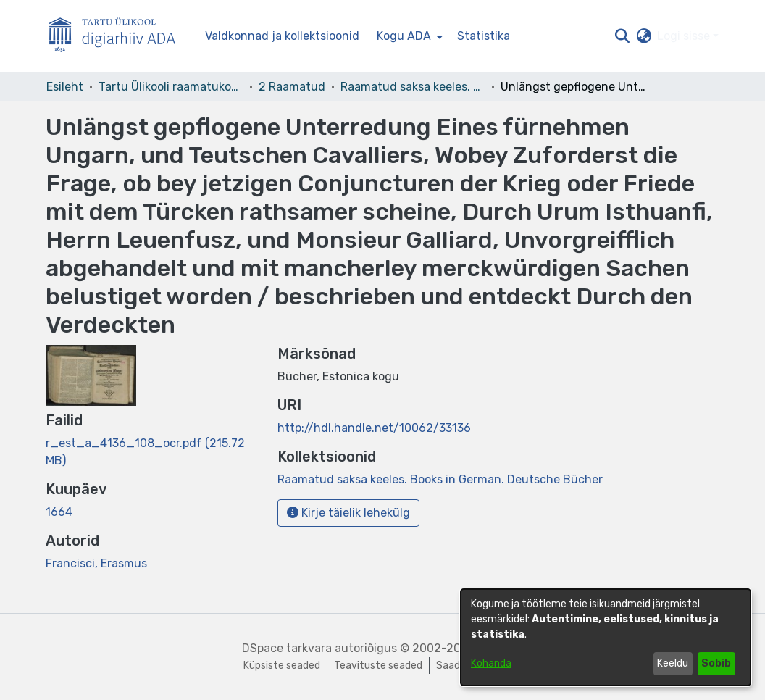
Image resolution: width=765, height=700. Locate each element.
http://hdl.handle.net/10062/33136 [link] (374, 428)
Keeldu (673, 663)
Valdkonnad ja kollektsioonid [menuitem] (282, 36)
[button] (622, 36)
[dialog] (606, 637)
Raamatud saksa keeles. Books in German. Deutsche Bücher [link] (413, 87)
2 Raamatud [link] (292, 87)
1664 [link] (59, 512)
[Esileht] (118, 37)
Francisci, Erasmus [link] (96, 563)
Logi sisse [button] (685, 36)
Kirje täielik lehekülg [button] (348, 513)
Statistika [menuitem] (484, 36)
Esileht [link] (65, 87)
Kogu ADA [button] (404, 36)
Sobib (716, 663)
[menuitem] (408, 36)
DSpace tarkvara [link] (287, 648)
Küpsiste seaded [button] (282, 666)
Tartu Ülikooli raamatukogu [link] (171, 87)
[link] (440, 479)
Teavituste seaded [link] (378, 666)
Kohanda (491, 663)
